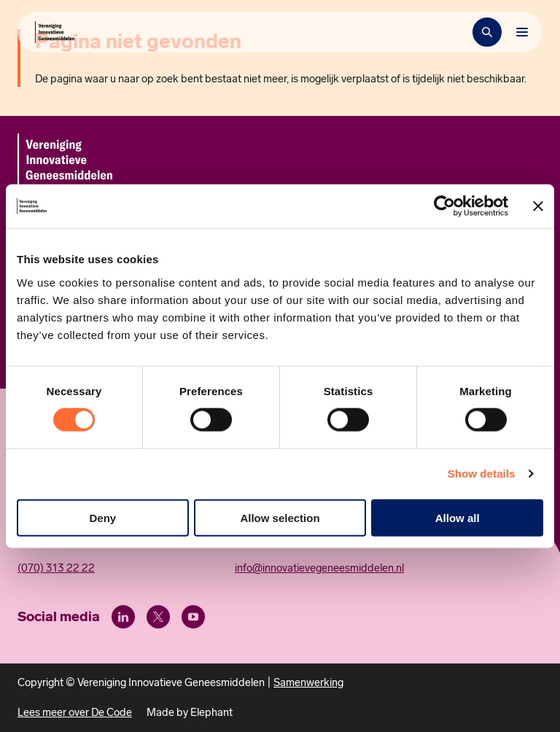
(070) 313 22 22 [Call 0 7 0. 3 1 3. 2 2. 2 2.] (56, 568)
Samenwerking (308, 682)
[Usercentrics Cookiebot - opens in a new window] (444, 206)
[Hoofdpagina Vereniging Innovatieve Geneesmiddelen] (55, 32)
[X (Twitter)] (158, 617)
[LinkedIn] (123, 617)
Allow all (458, 517)
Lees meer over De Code (75, 712)
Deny (102, 517)
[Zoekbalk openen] (487, 32)
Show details (482, 474)
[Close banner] (538, 206)
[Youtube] (193, 617)
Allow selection (280, 517)
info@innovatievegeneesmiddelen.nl (319, 568)
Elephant (211, 712)
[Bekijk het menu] (522, 32)
